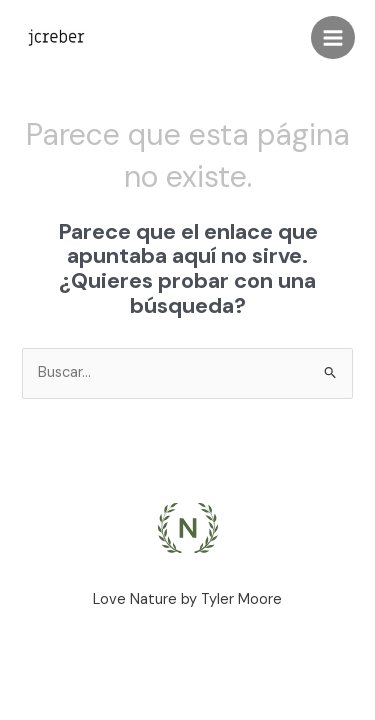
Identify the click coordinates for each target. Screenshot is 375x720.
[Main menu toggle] (333, 38)
